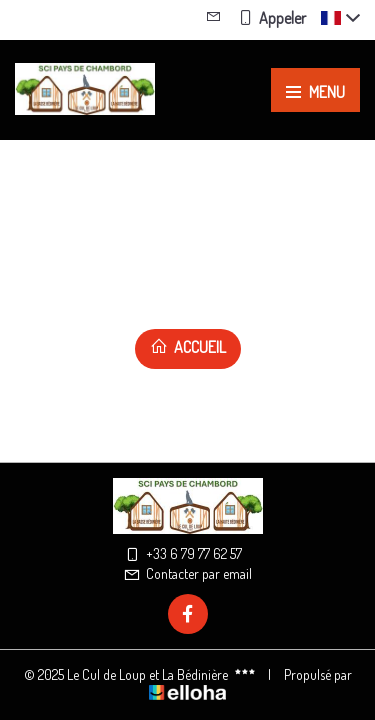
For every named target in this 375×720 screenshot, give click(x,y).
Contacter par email (187, 573)
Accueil (188, 347)
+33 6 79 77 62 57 (182, 553)
